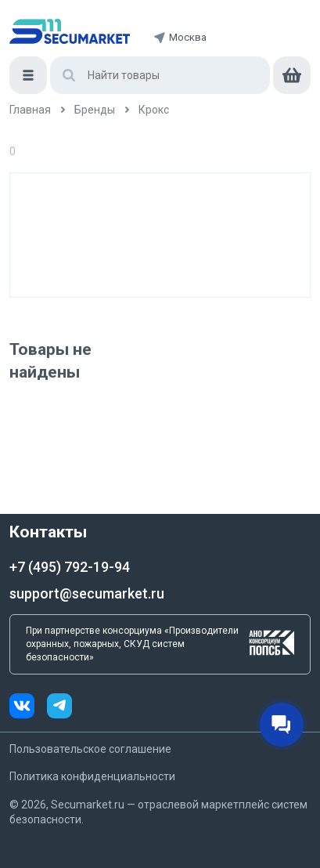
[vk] (28, 708)
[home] (70, 31)
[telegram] (59, 708)
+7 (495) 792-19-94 (70, 567)
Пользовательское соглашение (90, 749)
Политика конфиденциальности (92, 776)
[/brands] (95, 110)
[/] (30, 110)
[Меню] (28, 75)
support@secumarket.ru (87, 593)
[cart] (292, 75)
